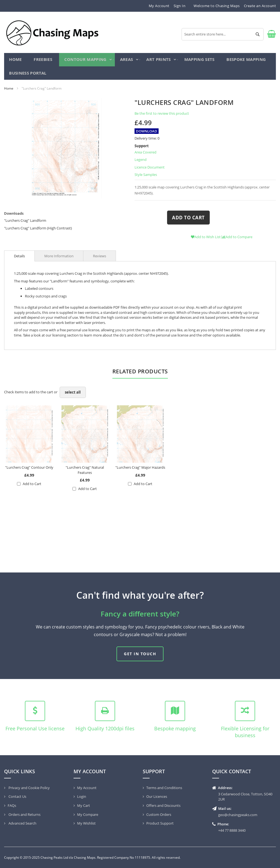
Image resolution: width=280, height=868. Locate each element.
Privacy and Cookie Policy (29, 788)
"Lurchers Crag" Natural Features (85, 474)
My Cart (84, 805)
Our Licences (157, 796)
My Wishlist (86, 823)
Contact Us (17, 796)
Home (9, 92)
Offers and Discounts (163, 805)
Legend (141, 163)
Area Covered (145, 156)
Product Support (160, 823)
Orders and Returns (24, 814)
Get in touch (140, 654)
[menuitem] (42, 61)
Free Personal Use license (35, 728)
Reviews (100, 260)
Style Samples (146, 178)
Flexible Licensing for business (245, 732)
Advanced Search (22, 823)
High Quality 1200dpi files (105, 728)
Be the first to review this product (162, 117)
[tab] (19, 260)
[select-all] (73, 396)
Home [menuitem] (16, 60)
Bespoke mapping (175, 728)
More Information (59, 260)
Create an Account (260, 6)
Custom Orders (159, 814)
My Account (159, 6)
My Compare (88, 814)
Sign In (180, 6)
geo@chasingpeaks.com (238, 815)
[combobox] (223, 34)
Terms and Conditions (164, 788)
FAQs (12, 805)
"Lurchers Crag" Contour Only (29, 471)
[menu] (140, 68)
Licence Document (150, 171)
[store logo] (52, 32)
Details (19, 260)
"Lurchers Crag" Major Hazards (140, 471)
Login (82, 796)
